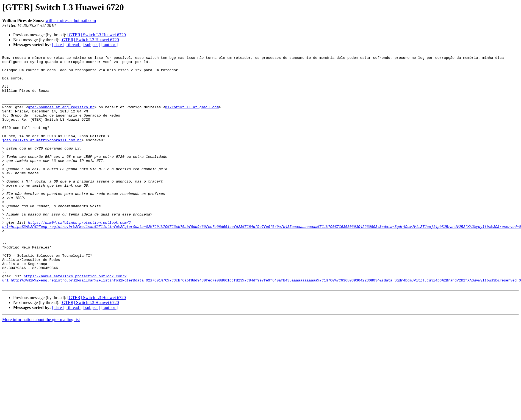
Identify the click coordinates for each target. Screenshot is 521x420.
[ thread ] (74, 45)
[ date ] (58, 45)
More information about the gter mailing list (41, 366)
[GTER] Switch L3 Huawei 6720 (96, 35)
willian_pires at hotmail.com (71, 20)
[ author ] (110, 45)
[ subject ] (92, 45)
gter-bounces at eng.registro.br (61, 118)
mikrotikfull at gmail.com (192, 118)
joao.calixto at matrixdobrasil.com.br (42, 157)
